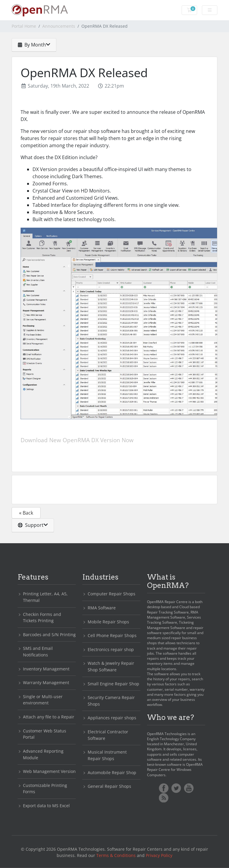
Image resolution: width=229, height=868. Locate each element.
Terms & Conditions (116, 855)
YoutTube (189, 788)
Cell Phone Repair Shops (112, 635)
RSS (164, 798)
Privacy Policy (159, 855)
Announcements (59, 26)
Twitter (176, 788)
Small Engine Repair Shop (113, 684)
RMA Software (102, 608)
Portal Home (24, 26)
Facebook (164, 788)
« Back (26, 513)
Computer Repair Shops (112, 594)
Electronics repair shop (111, 649)
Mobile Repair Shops (108, 622)
